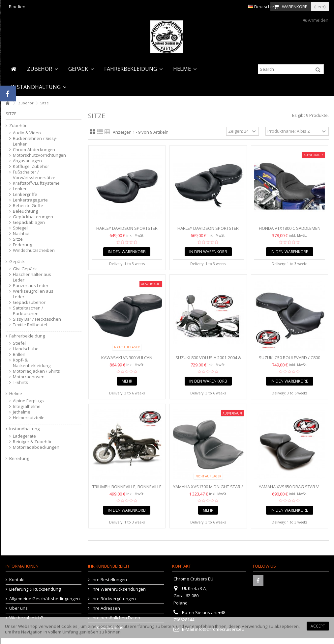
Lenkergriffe (25, 194)
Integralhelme (27, 406)
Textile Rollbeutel (30, 325)
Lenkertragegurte (30, 200)
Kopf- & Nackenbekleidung (32, 363)
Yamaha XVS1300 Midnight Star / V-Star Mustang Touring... (208, 489)
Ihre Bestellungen (109, 580)
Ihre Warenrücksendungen (119, 589)
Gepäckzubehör (29, 302)
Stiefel (19, 343)
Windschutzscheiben (34, 250)
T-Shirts (20, 382)
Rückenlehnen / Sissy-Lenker (35, 141)
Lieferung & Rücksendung (35, 589)
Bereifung (19, 458)
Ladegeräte (24, 436)
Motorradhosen (29, 377)
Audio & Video (27, 133)
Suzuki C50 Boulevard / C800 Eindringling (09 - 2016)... (289, 360)
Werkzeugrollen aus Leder (33, 294)
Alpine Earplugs (28, 401)
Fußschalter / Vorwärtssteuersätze (34, 175)
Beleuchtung (25, 211)
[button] (42, 69)
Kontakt (17, 580)
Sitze (18, 239)
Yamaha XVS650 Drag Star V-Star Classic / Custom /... (289, 489)
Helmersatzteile (29, 418)
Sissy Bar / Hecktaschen (37, 319)
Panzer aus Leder (31, 286)
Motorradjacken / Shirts (36, 371)
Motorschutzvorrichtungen (37, 155)
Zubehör (18, 126)
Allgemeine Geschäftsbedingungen (45, 599)
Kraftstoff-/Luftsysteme (36, 183)
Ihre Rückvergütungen (114, 599)
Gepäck (17, 262)
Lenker (20, 189)
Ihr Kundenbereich (108, 566)
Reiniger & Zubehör (32, 442)
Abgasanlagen (27, 161)
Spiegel (20, 228)
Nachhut (21, 234)
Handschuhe (26, 349)
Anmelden (316, 20)
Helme (16, 394)
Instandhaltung (24, 429)
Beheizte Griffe (28, 206)
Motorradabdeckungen (36, 447)
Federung (22, 245)
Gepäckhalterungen (33, 217)
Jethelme (22, 412)
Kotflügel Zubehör (31, 166)
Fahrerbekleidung (27, 336)
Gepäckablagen (29, 222)
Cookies (69, 626)
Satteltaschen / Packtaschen (28, 311)
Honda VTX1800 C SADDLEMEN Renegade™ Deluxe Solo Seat (289, 231)
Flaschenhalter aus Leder (32, 277)
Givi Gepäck (25, 269)
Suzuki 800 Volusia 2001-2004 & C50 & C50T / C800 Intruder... (208, 360)
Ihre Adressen (106, 608)
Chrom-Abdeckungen (34, 150)
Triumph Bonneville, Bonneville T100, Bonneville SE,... (127, 489)
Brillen (19, 354)
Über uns (18, 608)
